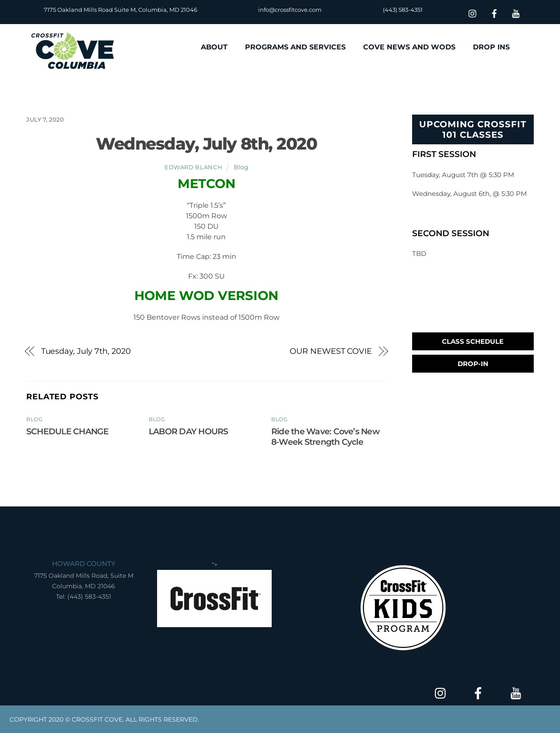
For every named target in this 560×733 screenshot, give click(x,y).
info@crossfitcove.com (290, 10)
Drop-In (473, 364)
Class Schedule (473, 341)
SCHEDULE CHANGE (67, 431)
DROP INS (491, 47)
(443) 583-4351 (403, 10)
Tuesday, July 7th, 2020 (86, 351)
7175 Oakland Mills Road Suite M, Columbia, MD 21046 (121, 10)
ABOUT (214, 47)
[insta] (473, 12)
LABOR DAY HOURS (188, 431)
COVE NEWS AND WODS (409, 47)
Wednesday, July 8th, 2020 (206, 144)
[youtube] (516, 12)
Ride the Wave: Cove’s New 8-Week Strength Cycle (325, 436)
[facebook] (494, 12)
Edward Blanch (193, 167)
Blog (241, 167)
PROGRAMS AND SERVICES (295, 47)
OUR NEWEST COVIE (331, 351)
